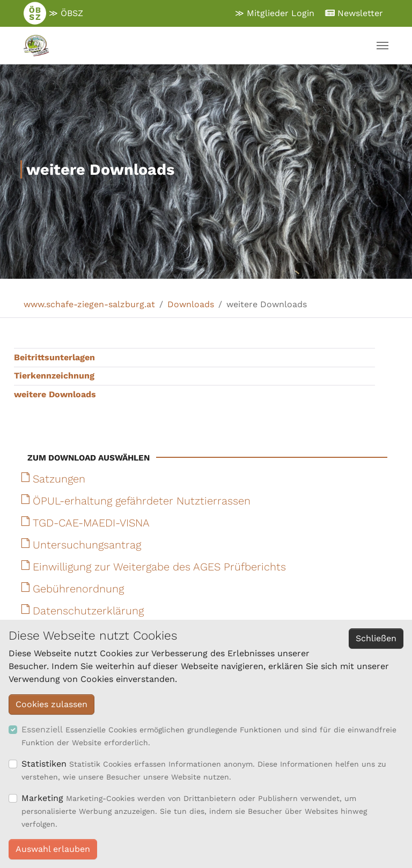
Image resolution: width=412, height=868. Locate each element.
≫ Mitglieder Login (275, 13)
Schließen (376, 638)
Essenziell (42, 729)
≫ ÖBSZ (53, 13)
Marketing (42, 798)
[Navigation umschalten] (382, 46)
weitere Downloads (55, 394)
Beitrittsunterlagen (54, 357)
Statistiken (44, 764)
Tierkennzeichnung (54, 376)
